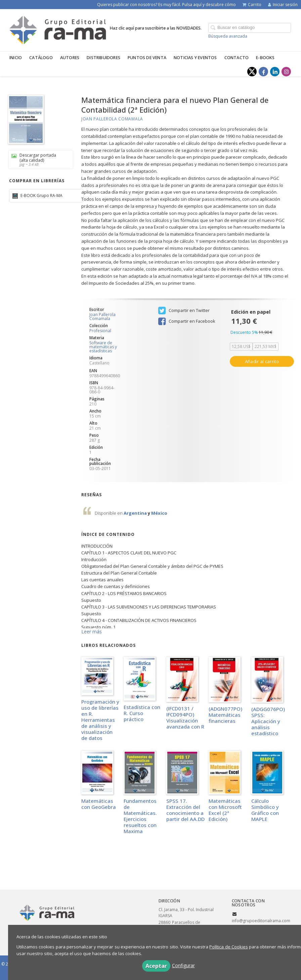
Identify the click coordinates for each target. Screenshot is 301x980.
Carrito (252, 5)
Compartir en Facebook (187, 321)
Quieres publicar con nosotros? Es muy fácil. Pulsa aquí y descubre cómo (166, 5)
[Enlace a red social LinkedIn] (275, 72)
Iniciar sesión (283, 5)
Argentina (136, 513)
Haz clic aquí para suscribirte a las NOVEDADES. (156, 28)
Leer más (92, 632)
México (159, 513)
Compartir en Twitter (184, 311)
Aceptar (156, 966)
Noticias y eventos (195, 58)
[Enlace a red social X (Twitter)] (252, 72)
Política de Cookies (229, 947)
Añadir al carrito (262, 361)
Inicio (16, 58)
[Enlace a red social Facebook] (263, 72)
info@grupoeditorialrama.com (261, 921)
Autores (70, 58)
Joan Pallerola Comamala (112, 119)
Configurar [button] (183, 965)
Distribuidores (103, 58)
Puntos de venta (147, 58)
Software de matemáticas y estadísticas (103, 347)
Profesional (100, 331)
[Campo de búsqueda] (250, 28)
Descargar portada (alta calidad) (38, 160)
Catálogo (41, 58)
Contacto (237, 58)
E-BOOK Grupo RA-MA (41, 195)
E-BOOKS (265, 58)
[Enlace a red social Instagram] (286, 72)
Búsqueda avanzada (228, 36)
